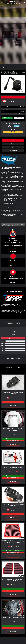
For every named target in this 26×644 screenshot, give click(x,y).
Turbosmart (22, 111)
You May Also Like (13, 147)
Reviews (13, 144)
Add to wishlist (19, 118)
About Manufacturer (13, 150)
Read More (13, 265)
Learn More (17, 126)
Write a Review (13, 338)
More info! (22, 107)
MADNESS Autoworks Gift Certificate (13, 467)
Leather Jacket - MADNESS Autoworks (13, 617)
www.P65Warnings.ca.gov (10, 225)
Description (13, 141)
